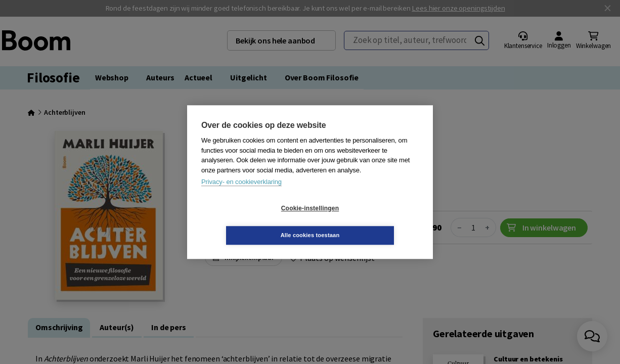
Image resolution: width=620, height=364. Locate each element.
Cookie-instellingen (250, 222)
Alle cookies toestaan (370, 221)
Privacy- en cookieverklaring (241, 195)
